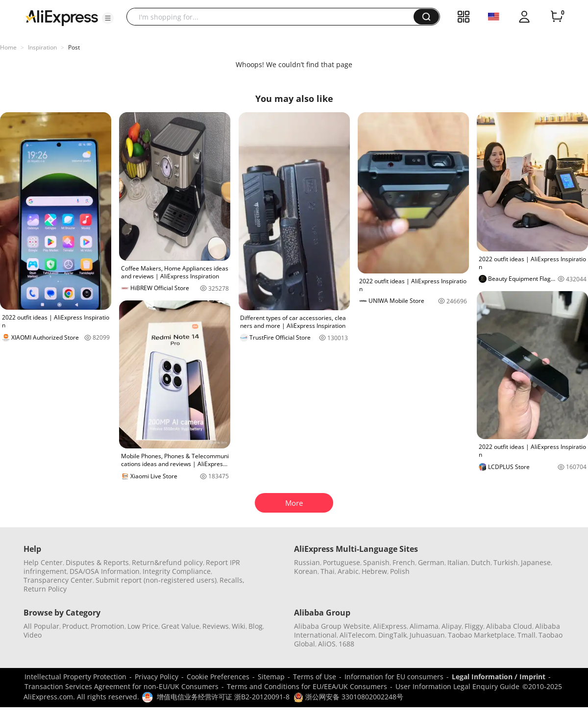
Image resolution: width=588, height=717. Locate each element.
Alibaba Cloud (509, 626)
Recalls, (232, 580)
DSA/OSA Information (105, 571)
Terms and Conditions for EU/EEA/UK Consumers (307, 686)
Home (8, 47)
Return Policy (45, 589)
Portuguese (342, 562)
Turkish (506, 562)
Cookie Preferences (218, 677)
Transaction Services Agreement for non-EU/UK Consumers (122, 686)
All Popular (41, 626)
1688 (346, 644)
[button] (108, 18)
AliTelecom (357, 635)
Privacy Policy (157, 677)
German (431, 562)
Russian (307, 562)
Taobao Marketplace (481, 635)
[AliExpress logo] (62, 17)
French (404, 562)
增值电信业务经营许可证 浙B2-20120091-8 (223, 697)
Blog (256, 626)
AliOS (327, 644)
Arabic (348, 571)
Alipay (452, 626)
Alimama (424, 626)
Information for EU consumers (394, 677)
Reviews (216, 626)
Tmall (527, 635)
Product (75, 626)
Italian (458, 562)
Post (74, 47)
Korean (306, 571)
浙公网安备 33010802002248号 (348, 697)
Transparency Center (58, 580)
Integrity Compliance (177, 571)
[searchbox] (274, 17)
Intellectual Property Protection (75, 677)
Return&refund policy (167, 562)
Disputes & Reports (97, 562)
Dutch (481, 562)
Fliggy (474, 626)
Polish (400, 571)
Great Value (180, 626)
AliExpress (390, 626)
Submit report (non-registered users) (156, 580)
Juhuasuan (427, 635)
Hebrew (374, 571)
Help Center (43, 562)
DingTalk (392, 635)
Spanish (376, 562)
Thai (328, 571)
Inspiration (42, 47)
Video (33, 635)
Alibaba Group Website (332, 626)
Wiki (239, 626)
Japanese (536, 562)
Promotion (108, 626)
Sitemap (271, 677)
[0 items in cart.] (557, 17)
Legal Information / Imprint (499, 677)
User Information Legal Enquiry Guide (457, 686)
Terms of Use (315, 677)
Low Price (143, 626)
